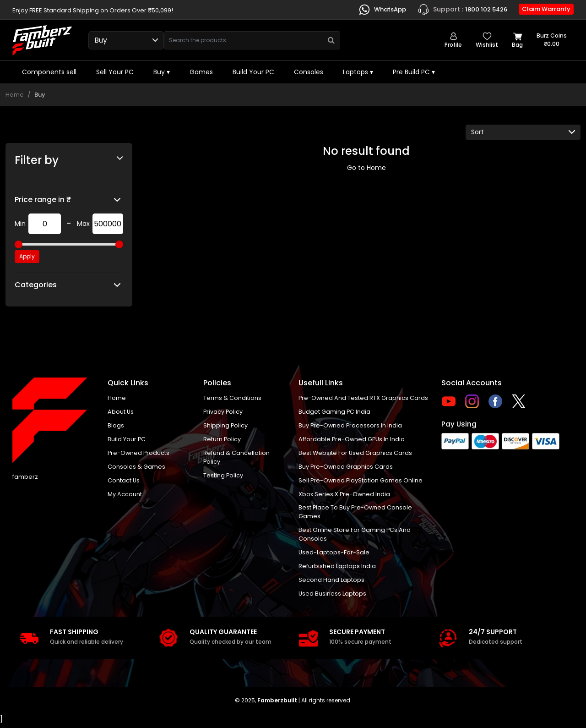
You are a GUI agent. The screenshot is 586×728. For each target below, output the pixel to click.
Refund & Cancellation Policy (236, 459)
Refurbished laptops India (337, 570)
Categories (36, 285)
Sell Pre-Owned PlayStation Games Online (361, 482)
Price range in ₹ (43, 200)
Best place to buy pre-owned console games (356, 515)
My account (125, 496)
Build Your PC (253, 72)
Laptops (358, 72)
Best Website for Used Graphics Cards (356, 454)
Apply (27, 256)
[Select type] (126, 40)
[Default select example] (523, 132)
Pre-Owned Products (139, 454)
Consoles (309, 72)
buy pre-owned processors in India (351, 426)
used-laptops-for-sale (334, 556)
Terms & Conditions (232, 398)
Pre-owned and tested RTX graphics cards (364, 398)
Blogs (116, 426)
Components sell (49, 72)
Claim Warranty (546, 9)
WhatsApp (382, 10)
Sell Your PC (115, 72)
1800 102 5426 (462, 10)
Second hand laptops (331, 584)
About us (121, 412)
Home (15, 95)
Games (201, 72)
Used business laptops (333, 598)
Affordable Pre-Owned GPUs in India (353, 440)
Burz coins (552, 40)
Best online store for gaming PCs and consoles (355, 538)
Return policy (222, 440)
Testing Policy (223, 477)
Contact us (124, 482)
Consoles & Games (136, 468)
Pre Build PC (414, 72)
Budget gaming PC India (335, 412)
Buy (162, 72)
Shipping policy (226, 426)
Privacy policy (223, 412)
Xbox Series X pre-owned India (345, 496)
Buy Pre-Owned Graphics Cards (346, 468)
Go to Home (366, 168)
